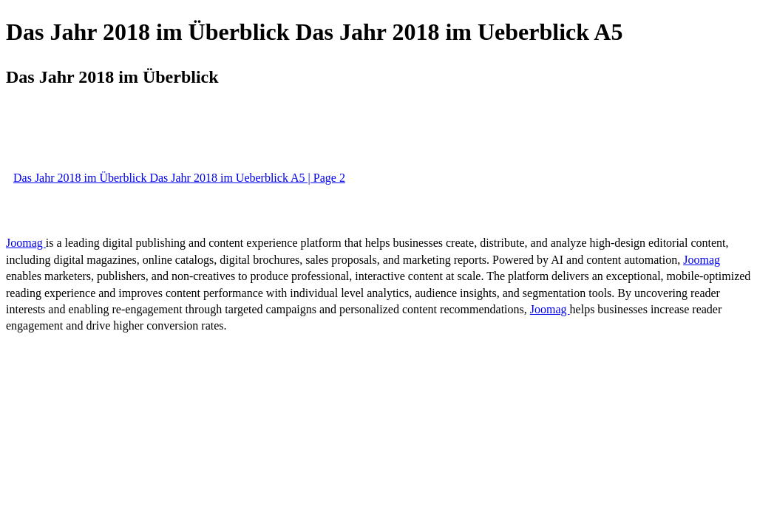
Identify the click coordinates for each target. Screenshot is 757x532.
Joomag (26, 243)
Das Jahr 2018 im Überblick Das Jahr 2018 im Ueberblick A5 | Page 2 (179, 178)
